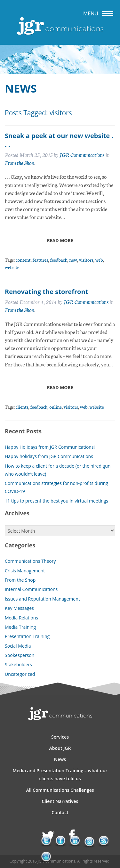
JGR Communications (82, 155)
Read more (60, 240)
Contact (60, 812)
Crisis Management (25, 571)
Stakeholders (18, 664)
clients (22, 407)
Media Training (20, 627)
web (99, 260)
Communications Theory (30, 561)
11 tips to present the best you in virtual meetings (56, 501)
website (12, 267)
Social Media (18, 646)
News (60, 759)
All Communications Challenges (60, 790)
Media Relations (21, 618)
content (23, 260)
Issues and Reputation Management (42, 599)
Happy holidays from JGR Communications (49, 456)
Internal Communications (31, 589)
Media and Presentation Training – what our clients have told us (60, 774)
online (56, 407)
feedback (59, 260)
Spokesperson (20, 655)
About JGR (60, 748)
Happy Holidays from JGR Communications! (50, 447)
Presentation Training (27, 636)
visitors (86, 260)
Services (60, 737)
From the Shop (20, 163)
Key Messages (19, 608)
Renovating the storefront (46, 292)
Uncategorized (20, 674)
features (40, 260)
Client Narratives (60, 801)
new (73, 260)
